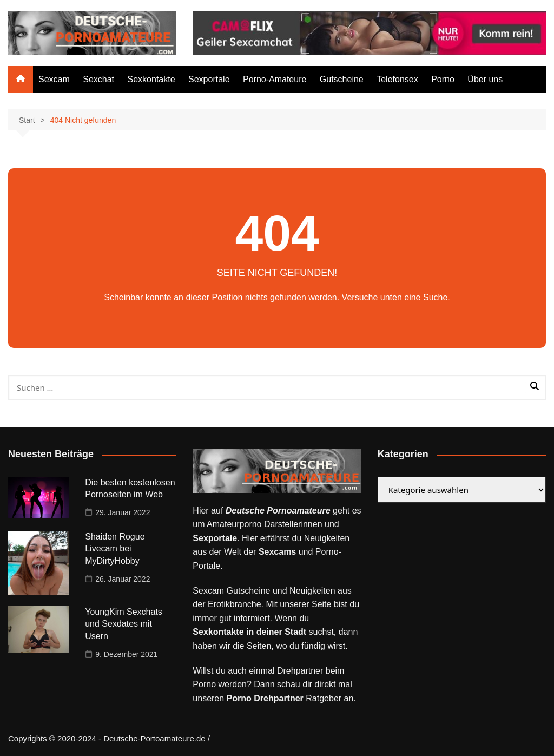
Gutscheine (342, 79)
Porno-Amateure (275, 79)
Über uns (485, 79)
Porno (443, 79)
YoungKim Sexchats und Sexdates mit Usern (124, 624)
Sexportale (209, 79)
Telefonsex (397, 79)
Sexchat (98, 79)
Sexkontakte (151, 79)
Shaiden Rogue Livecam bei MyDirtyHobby (115, 549)
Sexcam (54, 79)
